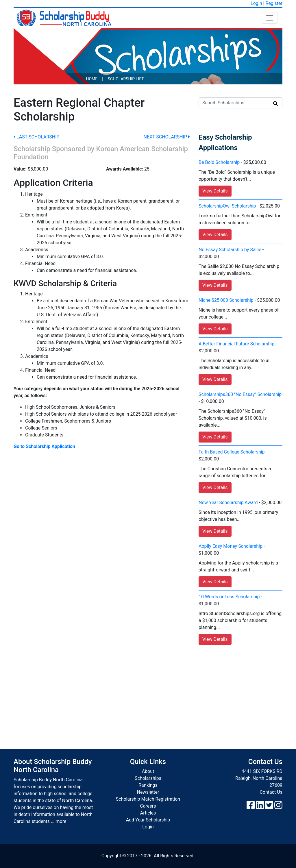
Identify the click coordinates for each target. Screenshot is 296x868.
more (61, 821)
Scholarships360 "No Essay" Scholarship (240, 394)
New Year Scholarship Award (228, 503)
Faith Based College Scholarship (232, 452)
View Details (215, 191)
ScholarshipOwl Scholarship (227, 206)
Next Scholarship (167, 137)
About (148, 771)
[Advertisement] (148, 691)
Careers (148, 806)
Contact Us (271, 792)
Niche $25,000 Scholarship (226, 300)
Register (274, 3)
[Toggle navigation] (270, 18)
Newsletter (148, 792)
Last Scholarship (37, 137)
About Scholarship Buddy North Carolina (53, 766)
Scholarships (148, 778)
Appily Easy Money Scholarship (231, 546)
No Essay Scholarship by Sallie (230, 250)
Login (256, 3)
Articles (148, 813)
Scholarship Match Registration (148, 799)
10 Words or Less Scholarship (229, 597)
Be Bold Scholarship (219, 162)
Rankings (148, 785)
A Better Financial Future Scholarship (236, 344)
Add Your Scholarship (148, 820)
